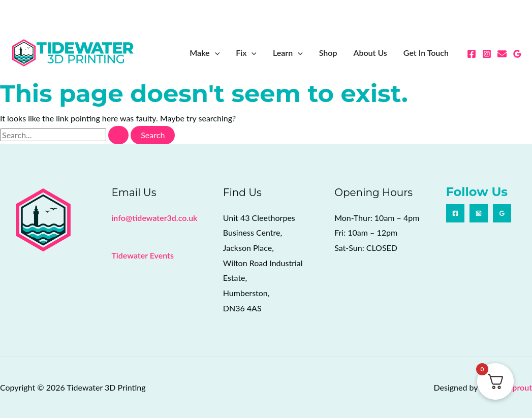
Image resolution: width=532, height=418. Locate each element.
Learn (288, 53)
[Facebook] (472, 54)
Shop (328, 53)
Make (205, 53)
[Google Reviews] (517, 54)
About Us (370, 53)
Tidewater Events (142, 255)
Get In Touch (426, 53)
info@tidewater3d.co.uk (154, 218)
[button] (215, 53)
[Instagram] (487, 54)
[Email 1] (502, 54)
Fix (246, 53)
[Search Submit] (118, 135)
